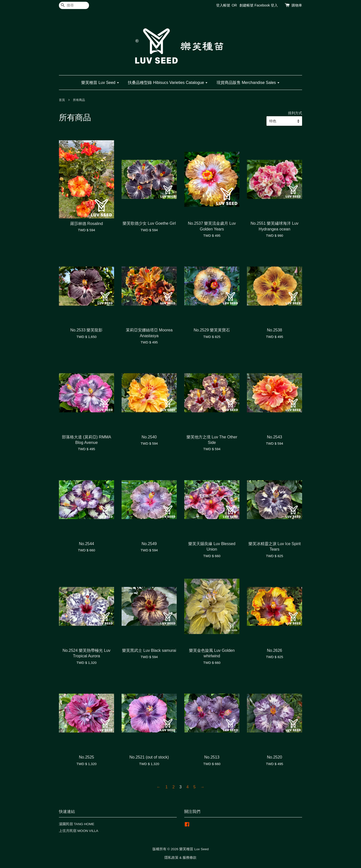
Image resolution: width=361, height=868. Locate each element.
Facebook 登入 (266, 5)
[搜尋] (74, 5)
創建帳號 (246, 5)
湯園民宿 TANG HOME (77, 824)
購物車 (297, 5)
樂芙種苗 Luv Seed (100, 83)
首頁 (62, 100)
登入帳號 (223, 5)
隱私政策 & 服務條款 (181, 858)
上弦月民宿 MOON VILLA (79, 831)
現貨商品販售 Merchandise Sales (248, 83)
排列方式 (295, 113)
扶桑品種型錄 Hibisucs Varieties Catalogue (168, 83)
